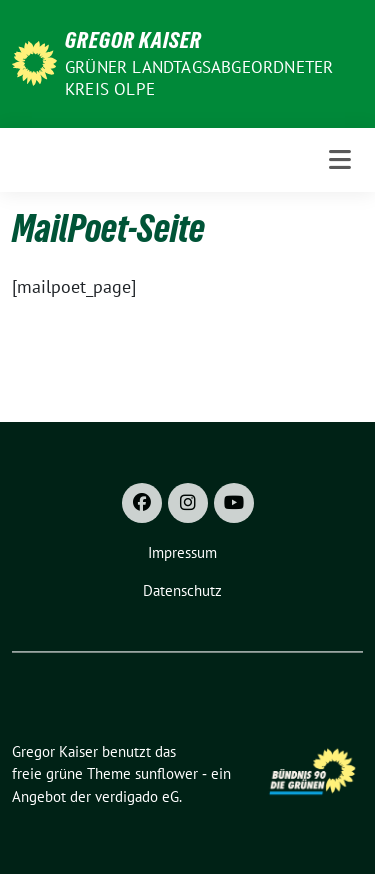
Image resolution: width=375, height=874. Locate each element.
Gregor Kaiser (133, 40)
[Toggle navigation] (340, 160)
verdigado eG (137, 796)
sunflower (166, 773)
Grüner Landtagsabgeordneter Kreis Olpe (199, 78)
